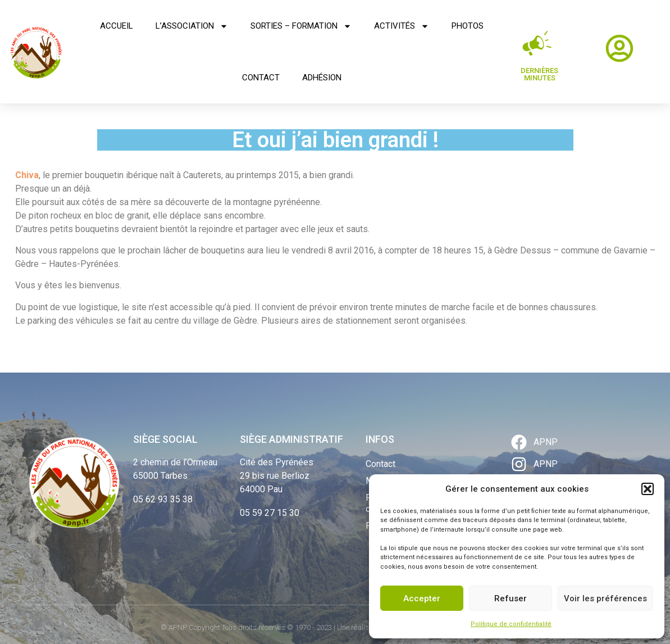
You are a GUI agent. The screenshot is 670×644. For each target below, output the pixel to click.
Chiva (27, 175)
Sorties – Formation (301, 26)
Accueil (117, 26)
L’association (192, 26)
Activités (402, 26)
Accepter (422, 598)
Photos (468, 26)
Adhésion (322, 78)
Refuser (511, 598)
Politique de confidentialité (511, 624)
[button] (648, 489)
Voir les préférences (605, 598)
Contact (261, 78)
